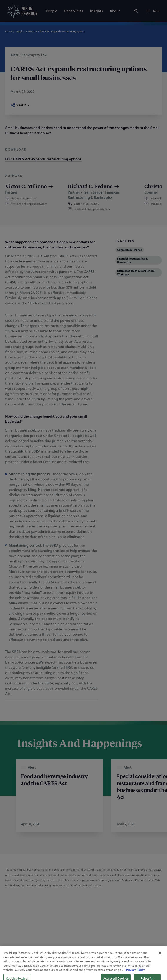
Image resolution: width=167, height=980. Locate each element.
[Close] (160, 964)
